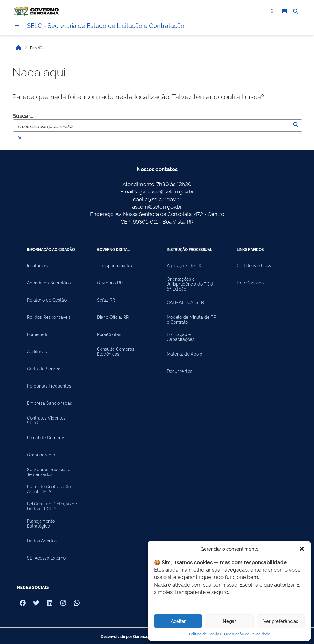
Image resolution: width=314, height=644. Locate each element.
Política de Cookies (205, 634)
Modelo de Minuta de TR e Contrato (191, 319)
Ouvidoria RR (110, 283)
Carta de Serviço (44, 369)
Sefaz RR (106, 300)
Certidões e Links (254, 265)
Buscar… (23, 115)
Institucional (39, 265)
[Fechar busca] (20, 138)
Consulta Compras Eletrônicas (116, 351)
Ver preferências (281, 621)
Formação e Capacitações (181, 337)
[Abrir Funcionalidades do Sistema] (285, 11)
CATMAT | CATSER (185, 302)
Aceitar (178, 621)
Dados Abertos (42, 541)
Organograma (41, 455)
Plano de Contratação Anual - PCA (49, 489)
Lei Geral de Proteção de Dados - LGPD (52, 506)
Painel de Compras (46, 437)
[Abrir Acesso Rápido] (272, 11)
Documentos (180, 371)
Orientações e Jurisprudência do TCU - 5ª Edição (191, 284)
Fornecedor (38, 334)
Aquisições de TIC (185, 265)
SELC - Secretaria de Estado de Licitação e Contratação (106, 25)
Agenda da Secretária (49, 283)
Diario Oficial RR (113, 317)
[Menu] (17, 25)
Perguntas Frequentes (49, 386)
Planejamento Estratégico (41, 523)
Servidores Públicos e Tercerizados (49, 472)
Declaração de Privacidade (247, 634)
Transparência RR (115, 265)
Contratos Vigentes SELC (46, 420)
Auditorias (37, 351)
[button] (302, 549)
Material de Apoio (184, 354)
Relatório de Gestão (47, 300)
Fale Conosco (250, 283)
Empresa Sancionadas (50, 403)
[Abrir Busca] (296, 11)
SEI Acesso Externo (46, 558)
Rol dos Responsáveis (49, 317)
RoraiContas (109, 334)
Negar (229, 621)
